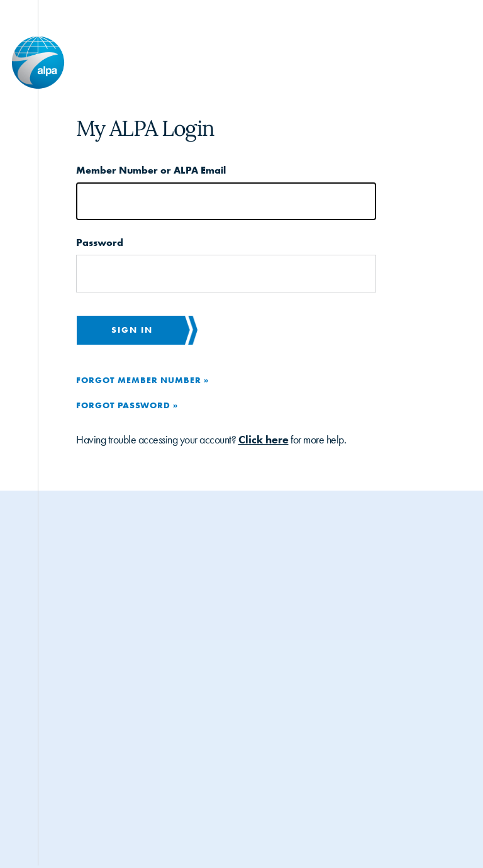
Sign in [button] (132, 330)
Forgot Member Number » (142, 380)
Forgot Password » (127, 405)
